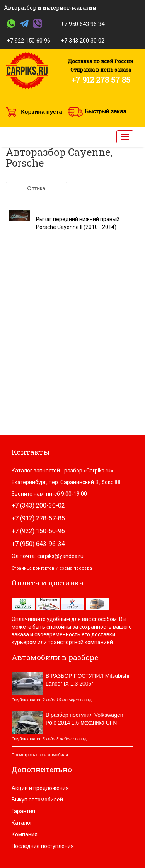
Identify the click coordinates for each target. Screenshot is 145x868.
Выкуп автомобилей (37, 800)
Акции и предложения (40, 788)
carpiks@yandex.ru (60, 556)
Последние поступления (43, 846)
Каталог (22, 823)
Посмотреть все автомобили (40, 755)
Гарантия (23, 811)
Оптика (36, 188)
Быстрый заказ (106, 111)
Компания (25, 834)
